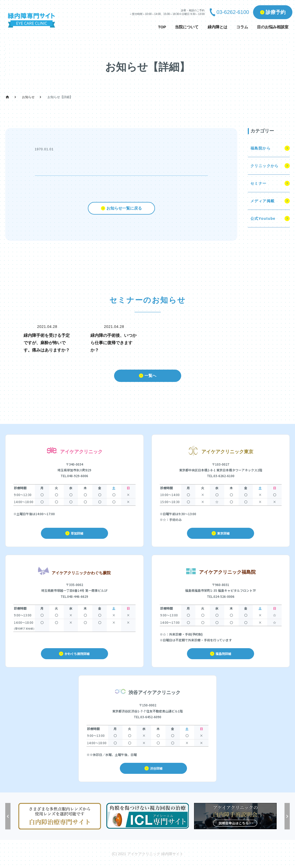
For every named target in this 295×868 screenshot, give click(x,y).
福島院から (261, 148)
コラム (242, 27)
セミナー (259, 183)
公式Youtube (263, 219)
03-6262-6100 (233, 12)
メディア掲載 (262, 201)
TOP (162, 27)
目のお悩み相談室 (273, 27)
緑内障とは (218, 27)
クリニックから (265, 166)
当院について (187, 27)
